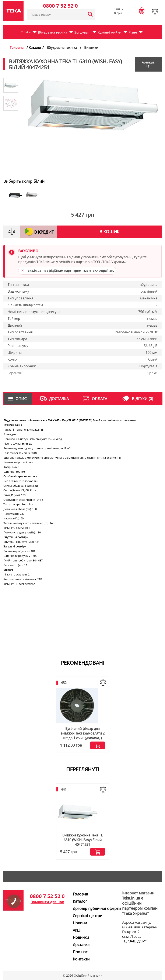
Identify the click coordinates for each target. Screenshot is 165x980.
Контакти (81, 959)
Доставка (81, 945)
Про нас (80, 952)
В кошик (109, 232)
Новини (80, 923)
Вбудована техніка (52, 32)
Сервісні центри (87, 916)
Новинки (81, 937)
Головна (17, 48)
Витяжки (91, 48)
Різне (133, 32)
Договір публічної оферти (97, 908)
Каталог (80, 901)
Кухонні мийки (110, 32)
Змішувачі (82, 32)
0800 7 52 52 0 (60, 6)
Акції (77, 930)
